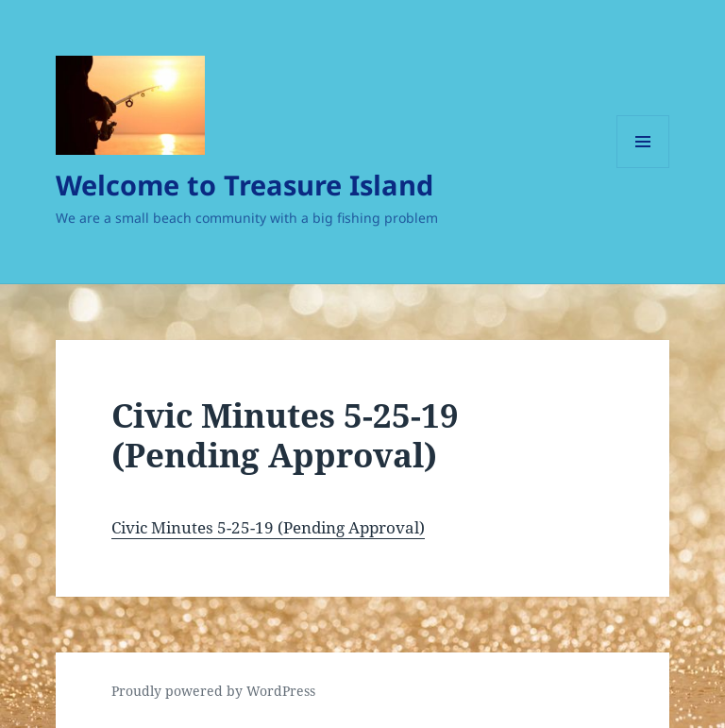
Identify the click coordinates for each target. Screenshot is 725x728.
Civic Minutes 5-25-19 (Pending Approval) (268, 527)
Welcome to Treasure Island (244, 185)
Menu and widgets (643, 168)
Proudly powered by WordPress (213, 691)
